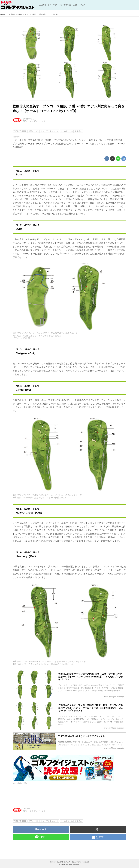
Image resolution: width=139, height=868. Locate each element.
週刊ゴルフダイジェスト (35, 121)
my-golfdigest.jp (20, 783)
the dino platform (73, 865)
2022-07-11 (28, 119)
